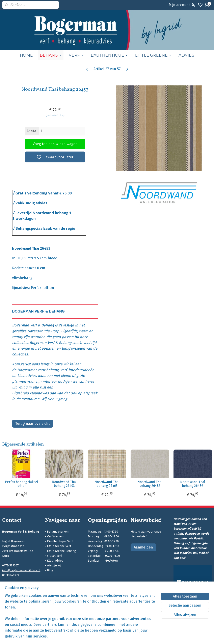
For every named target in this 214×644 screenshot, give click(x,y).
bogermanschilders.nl (18, 590)
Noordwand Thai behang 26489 (193, 484)
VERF (76, 55)
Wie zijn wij (54, 565)
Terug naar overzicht (33, 424)
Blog (50, 570)
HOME (26, 55)
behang (52, 370)
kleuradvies (27, 376)
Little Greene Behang (61, 551)
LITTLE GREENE (153, 55)
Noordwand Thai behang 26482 (150, 484)
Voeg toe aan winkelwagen (55, 144)
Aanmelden (143, 547)
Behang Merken (58, 532)
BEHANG (51, 55)
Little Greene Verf (59, 546)
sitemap (126, 637)
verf (64, 370)
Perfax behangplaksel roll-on (21, 484)
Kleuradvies (55, 561)
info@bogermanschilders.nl (21, 570)
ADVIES (186, 55)
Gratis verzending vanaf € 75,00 (44, 193)
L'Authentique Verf (60, 541)
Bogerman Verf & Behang (33, 325)
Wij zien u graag (54, 399)
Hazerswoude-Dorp (43, 331)
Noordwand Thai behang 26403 (64, 484)
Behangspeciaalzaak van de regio (45, 228)
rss (134, 637)
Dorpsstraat (27, 370)
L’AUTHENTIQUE (109, 55)
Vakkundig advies (31, 203)
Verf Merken (55, 536)
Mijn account (182, 5)
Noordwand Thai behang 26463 (107, 484)
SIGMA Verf (54, 556)
